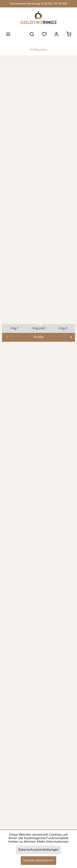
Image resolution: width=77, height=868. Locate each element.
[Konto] (56, 34)
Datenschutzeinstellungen (38, 850)
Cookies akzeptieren (38, 860)
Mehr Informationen (53, 842)
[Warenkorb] (69, 34)
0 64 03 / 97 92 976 (54, 4)
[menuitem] (8, 34)
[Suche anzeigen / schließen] (32, 34)
